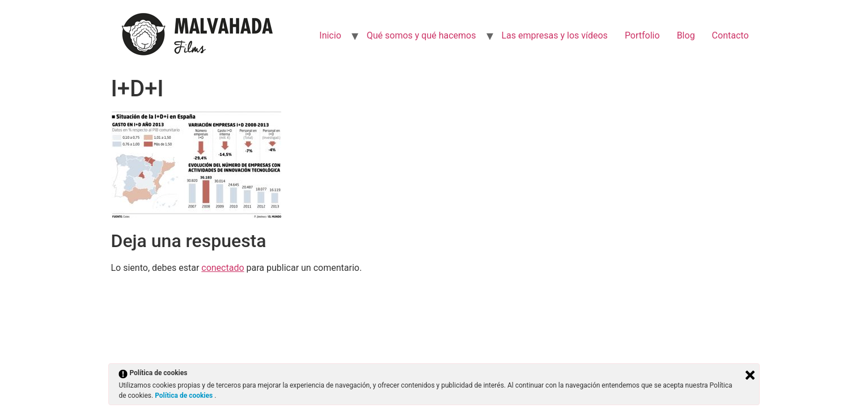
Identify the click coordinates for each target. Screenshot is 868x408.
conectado (223, 268)
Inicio (330, 35)
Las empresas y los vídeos (555, 35)
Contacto (731, 35)
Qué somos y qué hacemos (422, 35)
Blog (686, 35)
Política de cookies (185, 396)
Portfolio (642, 35)
